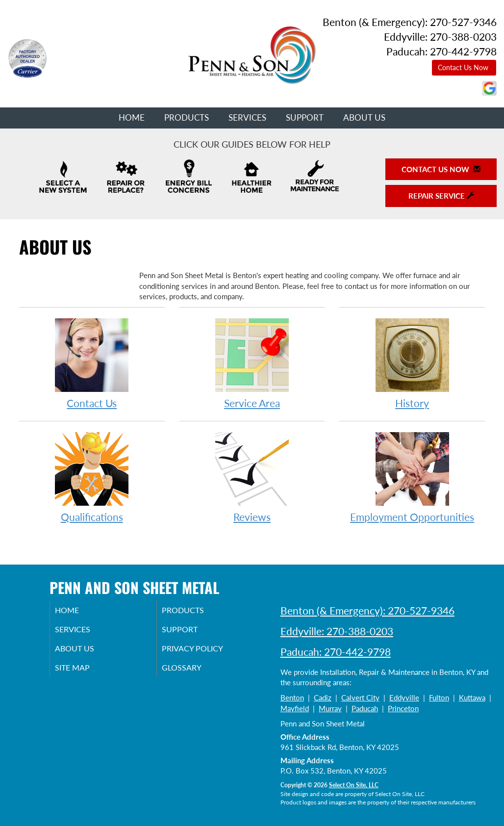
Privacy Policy (206, 652)
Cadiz (323, 697)
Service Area (252, 363)
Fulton (439, 697)
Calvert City (360, 697)
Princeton (403, 708)
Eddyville (404, 697)
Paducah (365, 708)
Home (132, 118)
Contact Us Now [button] (464, 67)
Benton (292, 697)
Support (305, 118)
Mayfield (295, 708)
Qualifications (92, 477)
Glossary (193, 672)
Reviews (252, 477)
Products (187, 118)
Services (247, 118)
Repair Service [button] (441, 196)
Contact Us (92, 363)
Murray (330, 708)
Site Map (85, 672)
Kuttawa (472, 697)
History (412, 363)
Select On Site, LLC (354, 785)
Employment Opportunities (412, 477)
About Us (364, 118)
